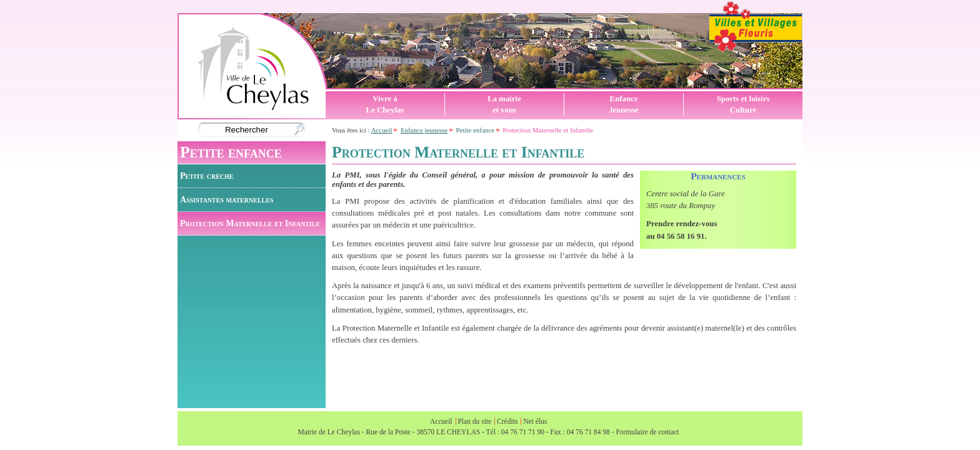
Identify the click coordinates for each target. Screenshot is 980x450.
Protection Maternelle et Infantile (250, 223)
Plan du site (474, 421)
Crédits (507, 421)
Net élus (535, 421)
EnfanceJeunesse (624, 104)
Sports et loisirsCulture (743, 104)
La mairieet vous (504, 104)
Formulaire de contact (647, 432)
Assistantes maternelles (227, 199)
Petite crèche (207, 176)
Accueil (382, 130)
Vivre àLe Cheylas (385, 104)
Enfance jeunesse (424, 130)
